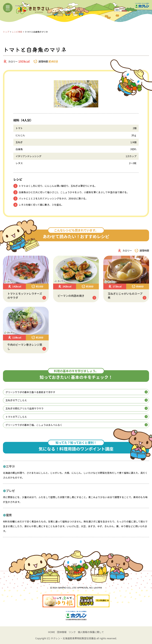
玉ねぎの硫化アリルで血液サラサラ (77, 408)
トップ (6, 32)
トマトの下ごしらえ (77, 417)
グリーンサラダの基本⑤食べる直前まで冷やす (77, 392)
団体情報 (62, 632)
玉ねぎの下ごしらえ (77, 400)
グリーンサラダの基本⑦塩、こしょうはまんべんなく (77, 425)
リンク (72, 632)
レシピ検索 (17, 32)
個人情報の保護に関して (91, 632)
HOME (52, 632)
